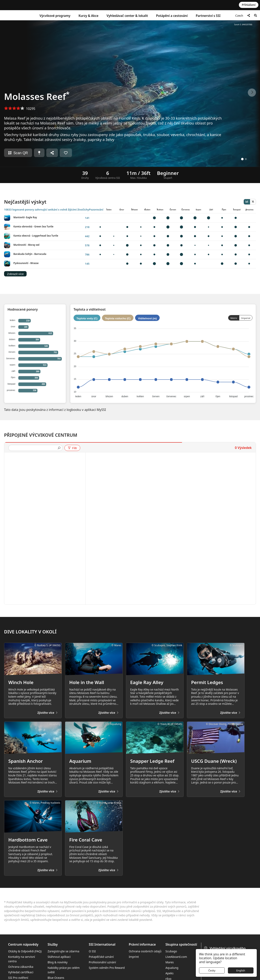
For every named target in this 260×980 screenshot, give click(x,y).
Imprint (134, 957)
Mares (170, 962)
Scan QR (18, 153)
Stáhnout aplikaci (59, 957)
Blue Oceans (56, 978)
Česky (212, 970)
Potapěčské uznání (101, 957)
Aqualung (172, 968)
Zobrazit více (15, 274)
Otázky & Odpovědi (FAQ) (25, 951)
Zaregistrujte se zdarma (63, 951)
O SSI (92, 951)
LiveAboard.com (176, 957)
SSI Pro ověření (18, 978)
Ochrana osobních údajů (145, 951)
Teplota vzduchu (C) (118, 318)
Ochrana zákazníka (21, 967)
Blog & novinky (57, 962)
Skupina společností (181, 945)
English (241, 970)
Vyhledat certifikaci (21, 972)
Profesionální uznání (102, 962)
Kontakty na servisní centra (22, 959)
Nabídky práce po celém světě (64, 970)
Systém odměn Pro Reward (107, 968)
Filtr (72, 448)
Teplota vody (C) (87, 318)
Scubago (171, 951)
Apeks (170, 973)
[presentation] (34, 448)
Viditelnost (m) (147, 318)
